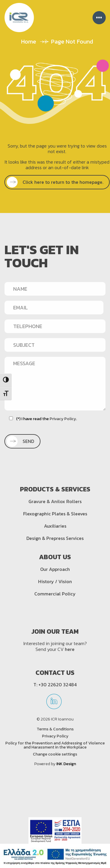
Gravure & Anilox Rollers (55, 501)
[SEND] (22, 441)
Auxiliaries (55, 526)
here (70, 649)
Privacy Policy (63, 419)
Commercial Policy (55, 594)
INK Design (66, 764)
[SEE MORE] (57, 182)
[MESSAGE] (55, 383)
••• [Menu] (99, 17)
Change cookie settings (55, 754)
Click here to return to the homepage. (57, 182)
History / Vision (55, 581)
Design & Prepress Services (55, 538)
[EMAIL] (54, 307)
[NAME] (55, 289)
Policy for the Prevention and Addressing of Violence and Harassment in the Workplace (55, 745)
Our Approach (55, 569)
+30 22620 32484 (57, 685)
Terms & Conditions (55, 729)
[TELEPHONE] (55, 326)
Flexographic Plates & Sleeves (55, 514)
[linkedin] (54, 704)
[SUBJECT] (55, 345)
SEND (22, 441)
